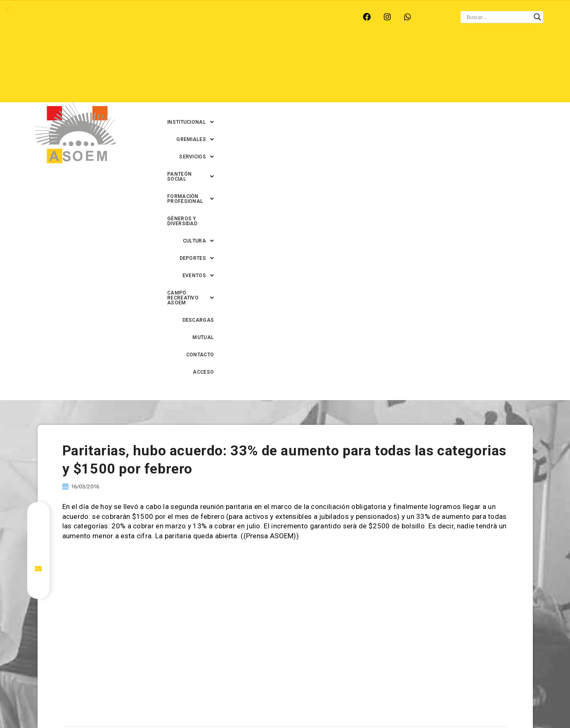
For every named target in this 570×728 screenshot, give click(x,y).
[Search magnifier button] (537, 17)
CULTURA (195, 71)
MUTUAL (461, 71)
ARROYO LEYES (61, 17)
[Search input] (498, 17)
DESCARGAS (422, 71)
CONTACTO (498, 71)
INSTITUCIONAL (198, 53)
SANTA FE (228, 17)
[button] (198, 53)
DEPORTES (240, 71)
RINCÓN (191, 17)
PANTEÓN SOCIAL (357, 53)
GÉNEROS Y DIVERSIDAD (515, 53)
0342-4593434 (446, 703)
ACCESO (535, 71)
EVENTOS (286, 71)
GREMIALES (253, 53)
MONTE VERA (114, 17)
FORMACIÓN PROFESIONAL (434, 53)
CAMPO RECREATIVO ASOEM (354, 71)
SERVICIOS (301, 53)
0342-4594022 (401, 703)
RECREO (156, 17)
